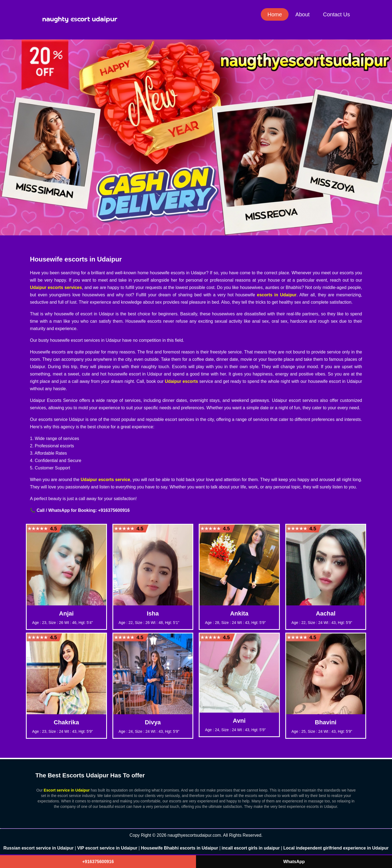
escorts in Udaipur (277, 295)
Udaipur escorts (181, 381)
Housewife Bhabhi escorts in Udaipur (180, 848)
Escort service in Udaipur (67, 790)
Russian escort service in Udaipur (39, 848)
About (302, 14)
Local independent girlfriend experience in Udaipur (336, 848)
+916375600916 (98, 862)
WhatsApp (294, 862)
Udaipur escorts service (105, 480)
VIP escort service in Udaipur (107, 848)
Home (274, 14)
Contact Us (336, 14)
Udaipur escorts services (56, 287)
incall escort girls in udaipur (251, 848)
